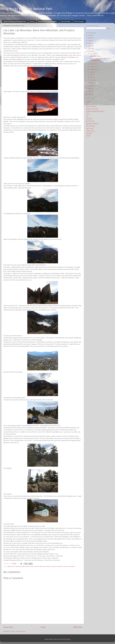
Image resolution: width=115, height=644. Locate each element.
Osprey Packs (90, 131)
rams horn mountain (69, 566)
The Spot (89, 133)
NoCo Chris (90, 128)
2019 (90, 41)
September (93, 69)
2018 (90, 43)
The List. (32, 21)
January (92, 83)
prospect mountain (56, 566)
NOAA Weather (91, 126)
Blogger (68, 639)
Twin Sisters (18, 57)
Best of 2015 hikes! (95, 56)
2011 (90, 94)
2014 (90, 86)
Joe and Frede (90, 121)
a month (18, 38)
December (93, 54)
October (93, 67)
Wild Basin (71, 57)
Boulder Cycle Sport (92, 109)
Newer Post (8, 627)
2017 (90, 46)
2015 (90, 51)
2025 (90, 35)
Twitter (88, 136)
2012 (90, 91)
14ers (88, 104)
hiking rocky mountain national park (18, 566)
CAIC (88, 114)
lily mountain (46, 566)
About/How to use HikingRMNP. (48, 21)
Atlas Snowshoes (91, 106)
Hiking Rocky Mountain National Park (26, 9)
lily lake (40, 566)
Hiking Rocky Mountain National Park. (15, 21)
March (92, 80)
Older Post (78, 627)
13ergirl (88, 101)
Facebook (89, 119)
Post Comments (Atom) (18, 631)
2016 (90, 49)
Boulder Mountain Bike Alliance (95, 111)
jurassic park (33, 566)
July (91, 75)
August (92, 72)
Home (43, 627)
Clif (87, 116)
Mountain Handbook (92, 124)
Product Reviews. (79, 21)
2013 (90, 89)
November (93, 64)
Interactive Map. (66, 21)
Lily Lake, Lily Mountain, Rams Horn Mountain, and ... (100, 60)
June (91, 77)
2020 (90, 38)
